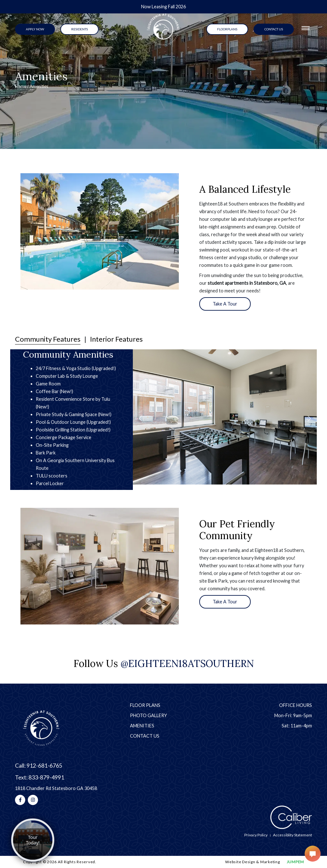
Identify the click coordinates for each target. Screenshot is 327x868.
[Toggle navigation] (306, 28)
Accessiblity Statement (293, 835)
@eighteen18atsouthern (187, 663)
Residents (80, 29)
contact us (274, 29)
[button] (140, 418)
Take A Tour (225, 304)
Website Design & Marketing (253, 862)
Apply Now (35, 29)
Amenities (142, 726)
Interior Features (116, 339)
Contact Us (145, 736)
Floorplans (227, 29)
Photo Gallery (148, 715)
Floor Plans (145, 705)
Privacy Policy (256, 835)
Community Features (48, 339)
